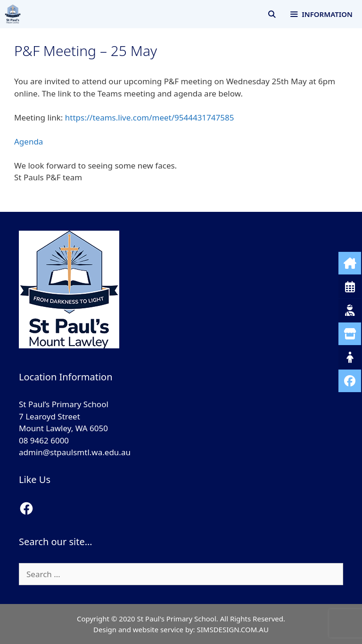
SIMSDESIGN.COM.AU (232, 629)
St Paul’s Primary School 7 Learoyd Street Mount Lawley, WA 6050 (64, 416)
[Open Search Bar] (272, 14)
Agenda (29, 141)
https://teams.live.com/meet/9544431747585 (150, 117)
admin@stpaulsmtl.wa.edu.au (75, 452)
